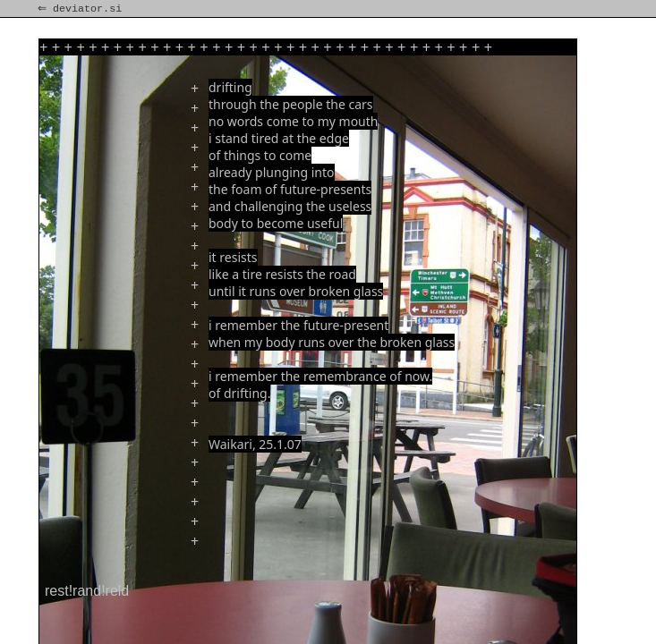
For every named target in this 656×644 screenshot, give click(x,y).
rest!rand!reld (87, 591)
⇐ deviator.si (81, 9)
